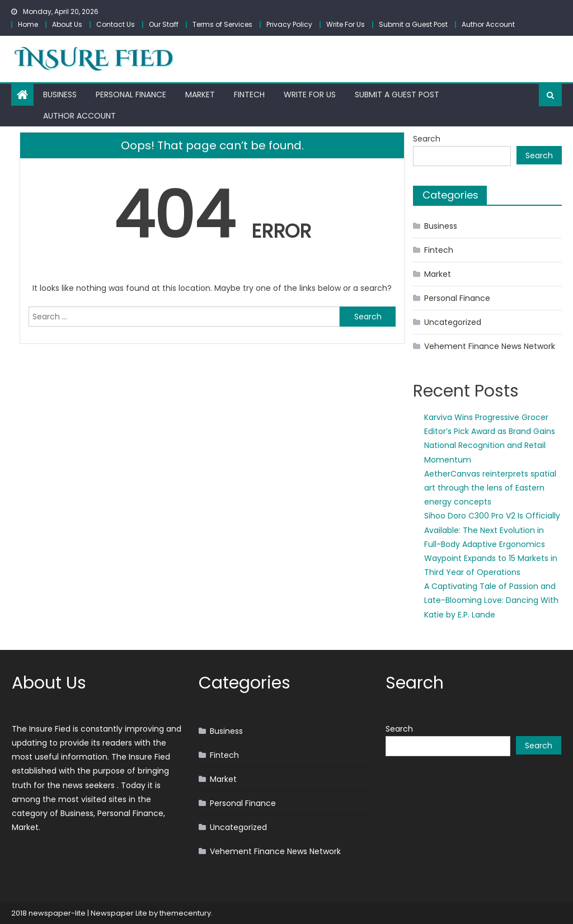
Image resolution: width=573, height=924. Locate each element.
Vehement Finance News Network (490, 346)
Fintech (249, 95)
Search (427, 139)
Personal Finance (131, 95)
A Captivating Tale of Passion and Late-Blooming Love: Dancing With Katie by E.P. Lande (491, 600)
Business (60, 95)
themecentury (185, 913)
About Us (67, 24)
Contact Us (116, 24)
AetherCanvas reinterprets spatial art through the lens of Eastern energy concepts (490, 488)
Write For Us (346, 24)
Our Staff (164, 24)
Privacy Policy (289, 24)
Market (200, 95)
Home (28, 24)
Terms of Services (222, 24)
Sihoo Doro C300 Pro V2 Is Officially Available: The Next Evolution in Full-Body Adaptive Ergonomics (492, 530)
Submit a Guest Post (413, 24)
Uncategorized (453, 322)
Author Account (488, 24)
